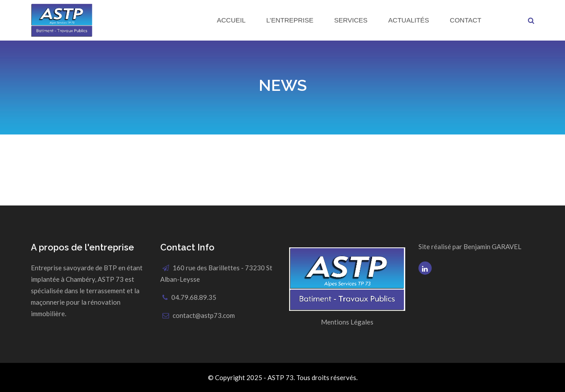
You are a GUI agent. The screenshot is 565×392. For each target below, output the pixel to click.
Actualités (409, 20)
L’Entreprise (290, 20)
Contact (465, 20)
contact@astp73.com (204, 315)
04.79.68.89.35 (194, 297)
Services (351, 20)
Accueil (231, 20)
